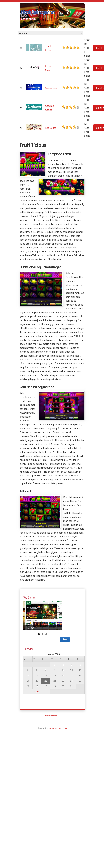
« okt (37, 692)
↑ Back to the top (50, 716)
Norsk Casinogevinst (38, 12)
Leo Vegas (51, 128)
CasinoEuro (51, 88)
